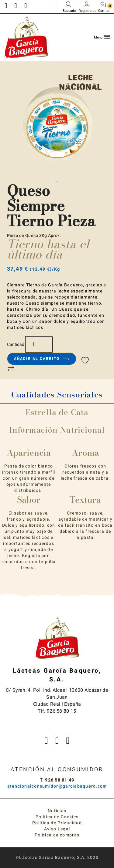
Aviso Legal (57, 829)
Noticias (57, 811)
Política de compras (57, 835)
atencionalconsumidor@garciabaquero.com (57, 786)
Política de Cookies (57, 817)
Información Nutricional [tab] (57, 430)
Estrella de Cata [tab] (57, 412)
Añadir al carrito (42, 359)
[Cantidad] (39, 344)
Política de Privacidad (57, 823)
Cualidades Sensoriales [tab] (57, 395)
